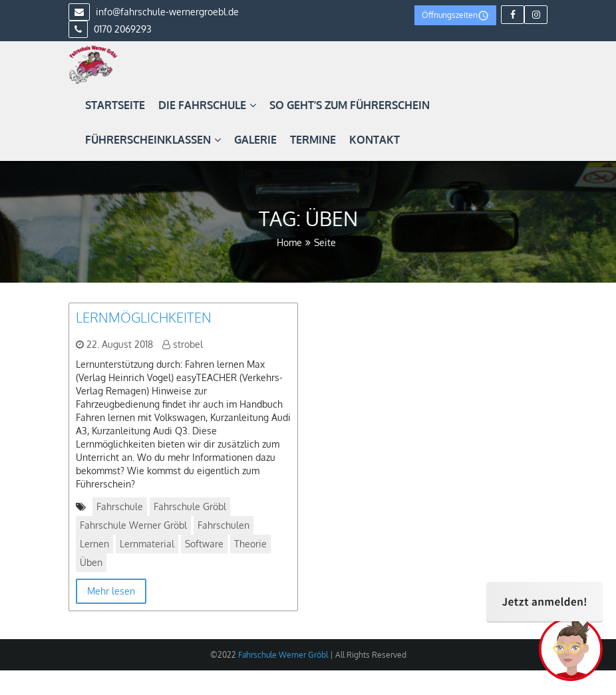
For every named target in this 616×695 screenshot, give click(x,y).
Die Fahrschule (207, 105)
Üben (91, 562)
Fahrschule (120, 506)
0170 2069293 (110, 29)
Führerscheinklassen (153, 140)
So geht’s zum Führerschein (350, 105)
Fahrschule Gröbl (190, 506)
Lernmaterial (147, 544)
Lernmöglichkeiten (144, 317)
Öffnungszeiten (455, 16)
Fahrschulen (224, 525)
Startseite (115, 105)
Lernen (94, 544)
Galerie (255, 140)
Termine (313, 140)
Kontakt (375, 140)
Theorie (250, 544)
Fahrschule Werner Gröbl (133, 525)
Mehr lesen (111, 591)
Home (289, 242)
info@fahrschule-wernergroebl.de (154, 12)
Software (204, 544)
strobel (188, 344)
